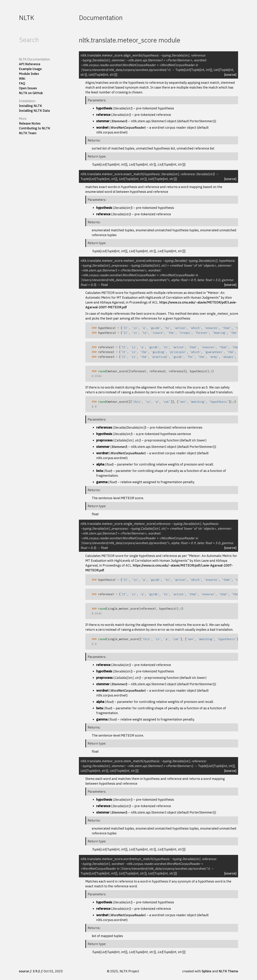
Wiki (22, 79)
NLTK (27, 18)
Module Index (29, 74)
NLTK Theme (228, 971)
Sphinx (207, 971)
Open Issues (28, 88)
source (24, 971)
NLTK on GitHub (31, 93)
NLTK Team (28, 133)
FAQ (22, 83)
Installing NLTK (30, 106)
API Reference (30, 64)
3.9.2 (36, 971)
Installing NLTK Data (34, 111)
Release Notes (30, 123)
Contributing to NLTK (35, 128)
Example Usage (30, 69)
